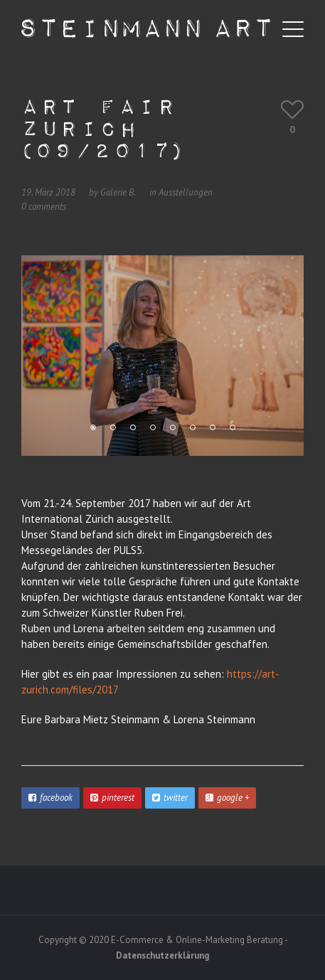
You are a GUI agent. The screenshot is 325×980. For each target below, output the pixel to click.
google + (227, 798)
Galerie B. (118, 192)
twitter (170, 798)
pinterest (112, 798)
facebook (50, 798)
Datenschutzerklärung (162, 955)
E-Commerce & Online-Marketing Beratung (197, 940)
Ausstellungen (186, 192)
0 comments (44, 207)
